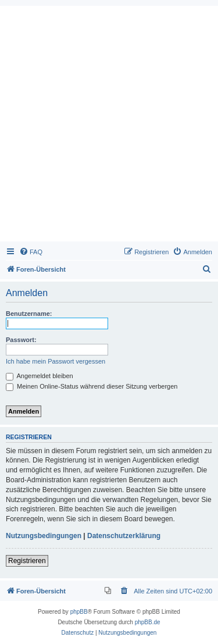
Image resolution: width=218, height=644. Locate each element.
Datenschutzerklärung (124, 536)
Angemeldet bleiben (40, 376)
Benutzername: (29, 314)
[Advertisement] (109, 127)
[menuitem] (31, 252)
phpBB (79, 612)
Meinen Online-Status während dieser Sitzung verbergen (92, 386)
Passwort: (21, 340)
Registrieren (27, 561)
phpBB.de (148, 622)
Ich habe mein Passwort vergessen (56, 361)
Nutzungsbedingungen (44, 536)
